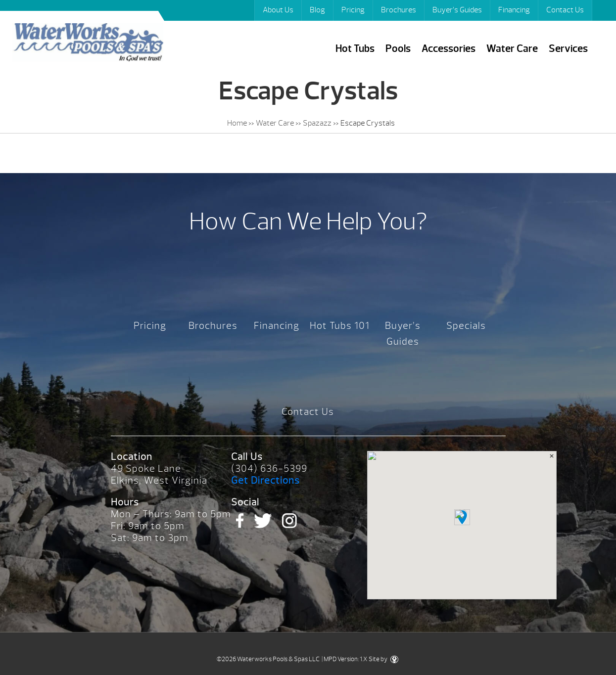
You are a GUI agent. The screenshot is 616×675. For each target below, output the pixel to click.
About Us (278, 10)
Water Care (512, 49)
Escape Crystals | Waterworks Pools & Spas (88, 44)
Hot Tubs (355, 49)
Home (237, 123)
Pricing (353, 10)
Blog (317, 10)
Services (568, 49)
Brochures (399, 10)
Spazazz (317, 123)
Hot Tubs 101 (340, 326)
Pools (398, 49)
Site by (383, 659)
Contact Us (565, 10)
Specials (466, 326)
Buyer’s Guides (457, 10)
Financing (514, 10)
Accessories (449, 49)
